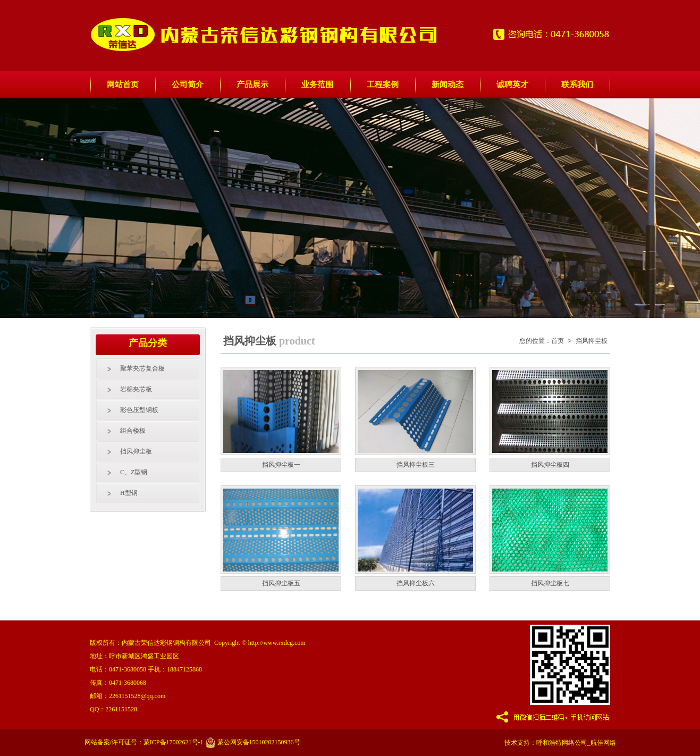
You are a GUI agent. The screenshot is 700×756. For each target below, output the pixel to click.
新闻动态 (448, 85)
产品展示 (252, 85)
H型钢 (129, 493)
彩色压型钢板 (139, 410)
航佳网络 (603, 743)
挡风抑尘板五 (281, 583)
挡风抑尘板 (136, 451)
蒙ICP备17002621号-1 (174, 742)
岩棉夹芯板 (136, 389)
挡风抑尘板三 (416, 465)
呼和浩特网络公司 (562, 743)
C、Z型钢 (134, 472)
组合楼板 (133, 431)
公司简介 (188, 85)
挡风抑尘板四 (550, 465)
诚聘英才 (512, 85)
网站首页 (123, 85)
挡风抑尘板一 (281, 465)
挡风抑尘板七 (550, 583)
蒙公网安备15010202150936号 (253, 742)
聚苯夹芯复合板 (142, 368)
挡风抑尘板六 (416, 583)
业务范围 (317, 85)
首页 (558, 341)
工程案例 (383, 85)
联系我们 (577, 85)
